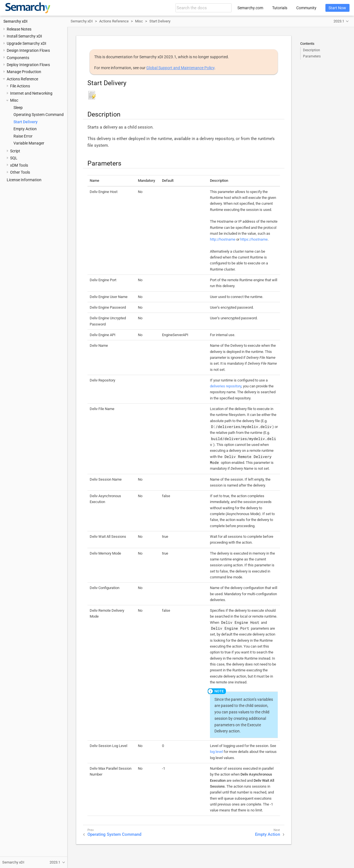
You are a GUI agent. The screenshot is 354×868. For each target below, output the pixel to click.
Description (312, 50)
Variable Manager (29, 143)
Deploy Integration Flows (28, 65)
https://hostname (254, 239)
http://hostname (223, 239)
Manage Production (24, 72)
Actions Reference (22, 79)
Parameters (312, 56)
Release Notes (19, 29)
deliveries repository (226, 386)
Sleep (18, 108)
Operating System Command (39, 115)
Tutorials (280, 8)
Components (18, 58)
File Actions (20, 86)
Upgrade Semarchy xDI (26, 43)
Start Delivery (26, 122)
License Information (24, 180)
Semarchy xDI (15, 21)
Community (306, 8)
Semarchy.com (250, 8)
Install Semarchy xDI (24, 36)
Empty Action (25, 129)
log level (216, 752)
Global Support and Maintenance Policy (180, 68)
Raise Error (23, 136)
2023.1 (339, 21)
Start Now (337, 8)
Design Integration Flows (28, 50)
